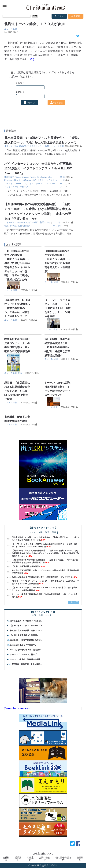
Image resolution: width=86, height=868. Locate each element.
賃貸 (47, 146)
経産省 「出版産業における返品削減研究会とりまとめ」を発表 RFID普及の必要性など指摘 (17, 391)
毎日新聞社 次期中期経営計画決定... (26, 640)
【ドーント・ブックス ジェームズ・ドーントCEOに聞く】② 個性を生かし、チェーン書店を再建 (59, 308)
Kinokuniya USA (44, 177)
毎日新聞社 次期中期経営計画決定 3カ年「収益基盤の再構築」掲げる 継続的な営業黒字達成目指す (57, 347)
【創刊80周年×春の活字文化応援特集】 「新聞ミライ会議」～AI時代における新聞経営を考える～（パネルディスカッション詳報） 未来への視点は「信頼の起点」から (45, 553)
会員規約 (80, 859)
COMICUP (9, 177)
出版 (15, 29)
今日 (34, 616)
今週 (41, 616)
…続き (64, 154)
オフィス (8, 146)
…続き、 (32, 59)
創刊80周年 (34, 222)
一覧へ (72, 602)
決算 (47, 533)
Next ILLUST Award (23, 180)
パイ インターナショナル (39, 184)
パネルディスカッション (16, 222)
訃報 (54, 533)
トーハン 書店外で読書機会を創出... (26, 659)
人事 (40, 533)
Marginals (9, 180)
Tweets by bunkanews (17, 708)
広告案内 (30, 859)
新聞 (15, 290)
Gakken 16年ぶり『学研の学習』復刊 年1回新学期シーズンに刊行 (41, 577)
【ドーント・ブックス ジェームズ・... (27, 626)
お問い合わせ (45, 859)
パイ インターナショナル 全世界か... (26, 650)
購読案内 (18, 859)
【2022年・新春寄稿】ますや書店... (26, 664)
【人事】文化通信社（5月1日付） (26, 566)
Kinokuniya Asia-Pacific (25, 177)
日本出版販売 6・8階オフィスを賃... (26, 621)
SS (35, 180)
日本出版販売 (20, 146)
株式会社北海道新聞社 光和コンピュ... (27, 631)
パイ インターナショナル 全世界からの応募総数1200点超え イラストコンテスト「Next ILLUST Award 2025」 (38, 168)
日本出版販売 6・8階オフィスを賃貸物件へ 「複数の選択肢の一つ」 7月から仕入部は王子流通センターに (18, 308)
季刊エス (24, 187)
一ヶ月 (49, 616)
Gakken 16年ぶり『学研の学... (23, 645)
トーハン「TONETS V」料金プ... (24, 655)
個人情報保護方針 (63, 859)
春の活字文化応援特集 (20, 226)
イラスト (41, 180)
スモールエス (20, 184)
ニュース (8, 29)
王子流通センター (36, 146)
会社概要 (6, 859)
